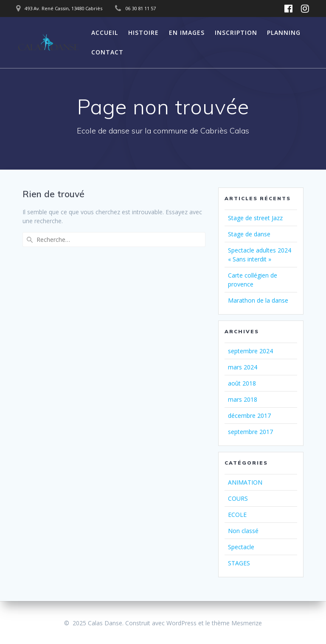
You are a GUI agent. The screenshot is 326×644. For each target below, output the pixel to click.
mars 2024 (243, 367)
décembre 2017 (249, 416)
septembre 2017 (250, 432)
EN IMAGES (187, 33)
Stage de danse (249, 234)
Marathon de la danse (258, 300)
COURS (238, 498)
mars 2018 (243, 399)
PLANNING (284, 33)
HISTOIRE (143, 33)
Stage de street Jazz (255, 218)
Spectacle (241, 547)
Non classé (243, 531)
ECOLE (237, 515)
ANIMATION (245, 482)
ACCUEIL (105, 33)
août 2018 (242, 383)
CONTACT (107, 52)
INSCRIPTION (236, 33)
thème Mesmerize (237, 623)
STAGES (239, 563)
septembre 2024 (250, 351)
